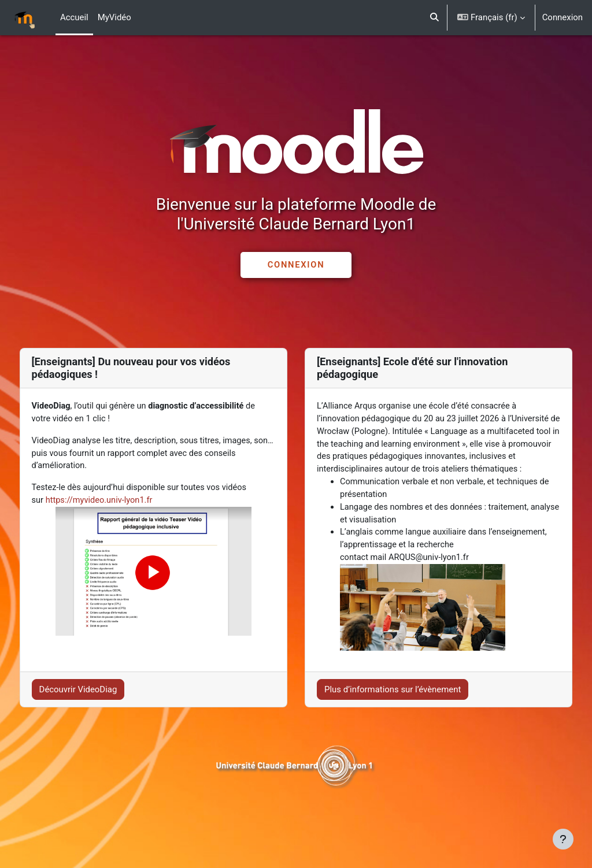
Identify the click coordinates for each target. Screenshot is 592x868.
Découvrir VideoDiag (100, 707)
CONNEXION (296, 265)
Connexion (563, 17)
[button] (434, 18)
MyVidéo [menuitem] (114, 17)
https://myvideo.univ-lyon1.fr (122, 503)
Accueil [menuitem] (74, 17)
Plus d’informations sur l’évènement (393, 707)
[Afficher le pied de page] (563, 839)
